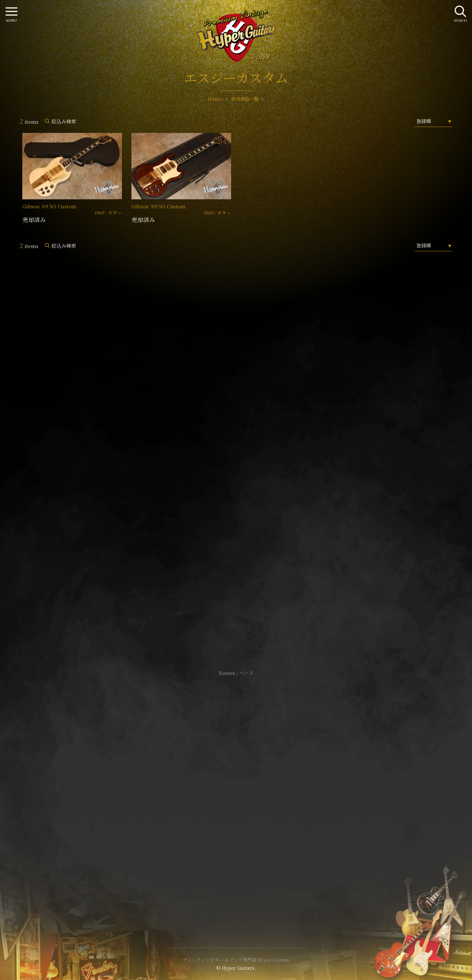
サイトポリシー (236, 783)
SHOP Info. (236, 477)
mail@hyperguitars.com (246, 457)
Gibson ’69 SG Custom (49, 206)
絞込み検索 (64, 121)
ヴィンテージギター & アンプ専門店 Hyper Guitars (236, 960)
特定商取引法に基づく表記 (236, 793)
